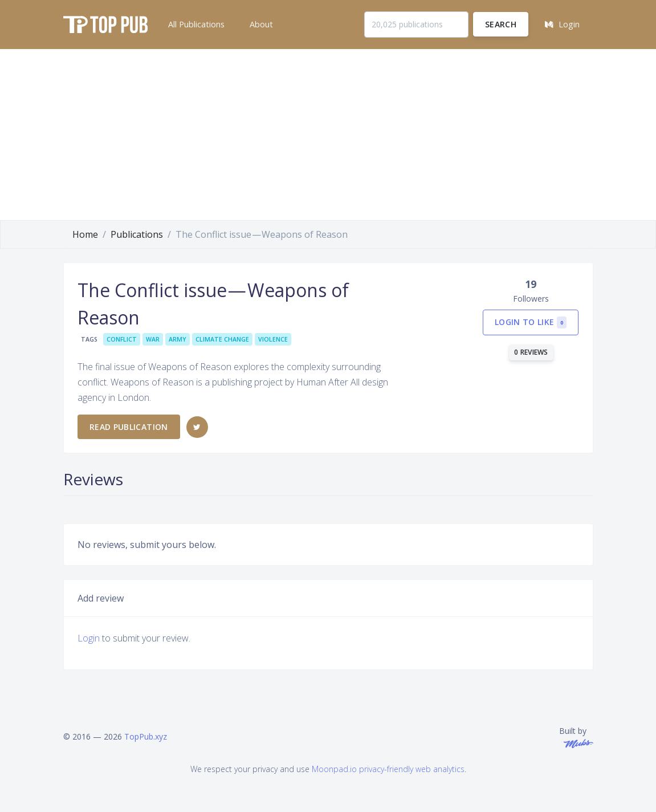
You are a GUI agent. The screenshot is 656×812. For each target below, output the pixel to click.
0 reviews (531, 352)
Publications (137, 234)
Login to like (531, 322)
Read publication (129, 427)
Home (85, 234)
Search (501, 24)
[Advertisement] (328, 135)
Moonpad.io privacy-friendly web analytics (388, 769)
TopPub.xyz (146, 736)
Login (89, 638)
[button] (195, 25)
